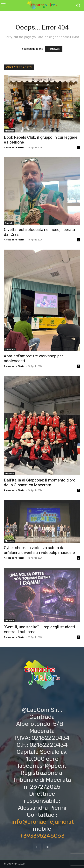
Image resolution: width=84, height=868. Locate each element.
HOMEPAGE (54, 49)
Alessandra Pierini (15, 147)
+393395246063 (42, 836)
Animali (9, 223)
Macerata (10, 131)
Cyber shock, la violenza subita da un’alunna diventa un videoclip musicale (39, 550)
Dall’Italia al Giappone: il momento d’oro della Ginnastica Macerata (40, 483)
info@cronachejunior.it (43, 822)
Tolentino (10, 349)
